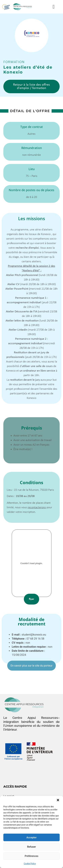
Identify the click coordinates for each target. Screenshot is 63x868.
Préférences (32, 856)
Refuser (31, 847)
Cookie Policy (30, 864)
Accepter (31, 837)
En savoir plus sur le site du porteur (32, 666)
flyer (32, 599)
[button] (58, 800)
